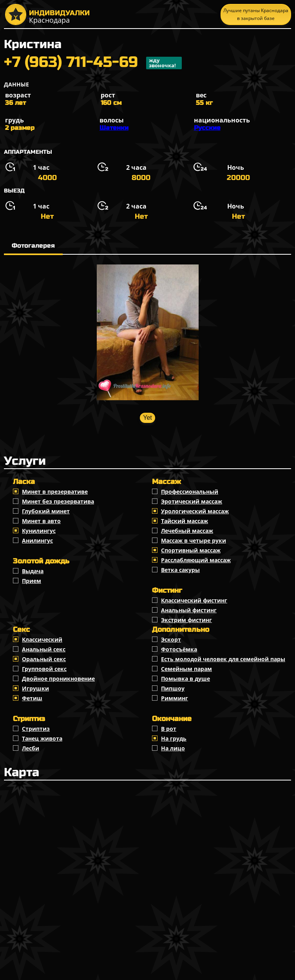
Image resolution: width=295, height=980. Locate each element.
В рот (169, 729)
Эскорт (171, 639)
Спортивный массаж (191, 550)
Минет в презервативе (55, 492)
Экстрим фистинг (186, 620)
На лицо (173, 748)
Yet (147, 418)
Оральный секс (44, 659)
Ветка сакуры (180, 570)
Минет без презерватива (58, 501)
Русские (207, 128)
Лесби (31, 748)
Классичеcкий (42, 639)
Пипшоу (173, 688)
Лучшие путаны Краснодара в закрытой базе (256, 14)
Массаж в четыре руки (194, 540)
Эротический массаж (192, 501)
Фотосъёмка (179, 649)
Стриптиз (36, 729)
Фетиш (32, 698)
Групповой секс (44, 669)
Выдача (33, 571)
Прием (32, 581)
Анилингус (37, 540)
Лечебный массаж (187, 531)
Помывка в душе (186, 679)
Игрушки (35, 688)
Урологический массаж (195, 511)
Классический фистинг (194, 600)
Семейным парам (186, 669)
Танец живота (42, 738)
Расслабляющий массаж (196, 560)
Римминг (175, 698)
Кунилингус (39, 531)
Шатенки (114, 128)
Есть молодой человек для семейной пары (223, 659)
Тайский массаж (185, 521)
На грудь (174, 738)
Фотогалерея (33, 245)
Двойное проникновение (58, 679)
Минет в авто (41, 521)
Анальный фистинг (189, 610)
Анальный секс (44, 649)
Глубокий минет (46, 511)
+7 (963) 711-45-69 (93, 63)
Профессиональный (190, 492)
